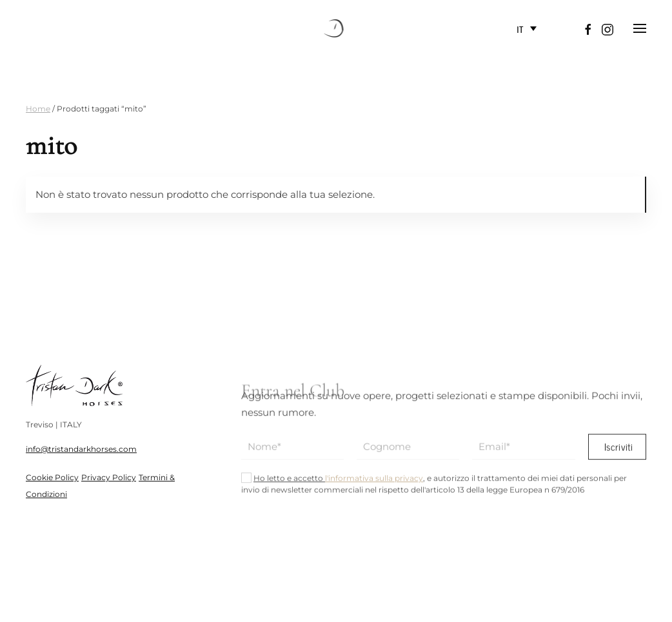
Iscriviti (618, 452)
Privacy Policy (109, 477)
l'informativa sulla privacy (374, 483)
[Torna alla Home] (336, 28)
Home (38, 109)
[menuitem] (527, 29)
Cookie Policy (52, 477)
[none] (527, 29)
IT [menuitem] (520, 28)
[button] (640, 28)
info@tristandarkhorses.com (81, 449)
